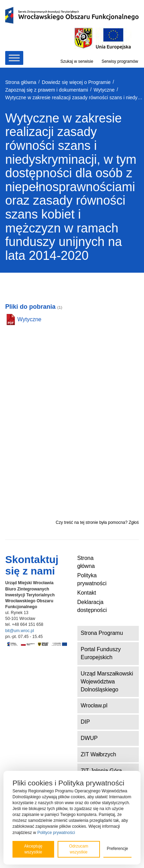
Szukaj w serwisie (77, 61)
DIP (86, 722)
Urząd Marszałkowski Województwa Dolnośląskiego (107, 682)
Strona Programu (102, 633)
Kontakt (87, 593)
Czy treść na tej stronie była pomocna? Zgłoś (97, 522)
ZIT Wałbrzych (99, 754)
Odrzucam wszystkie (79, 849)
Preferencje (117, 849)
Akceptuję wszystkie (33, 849)
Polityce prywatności (56, 833)
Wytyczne (29, 319)
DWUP (89, 738)
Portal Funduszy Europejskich (101, 653)
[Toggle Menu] (14, 58)
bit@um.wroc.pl (20, 631)
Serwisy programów (120, 61)
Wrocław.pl (94, 705)
